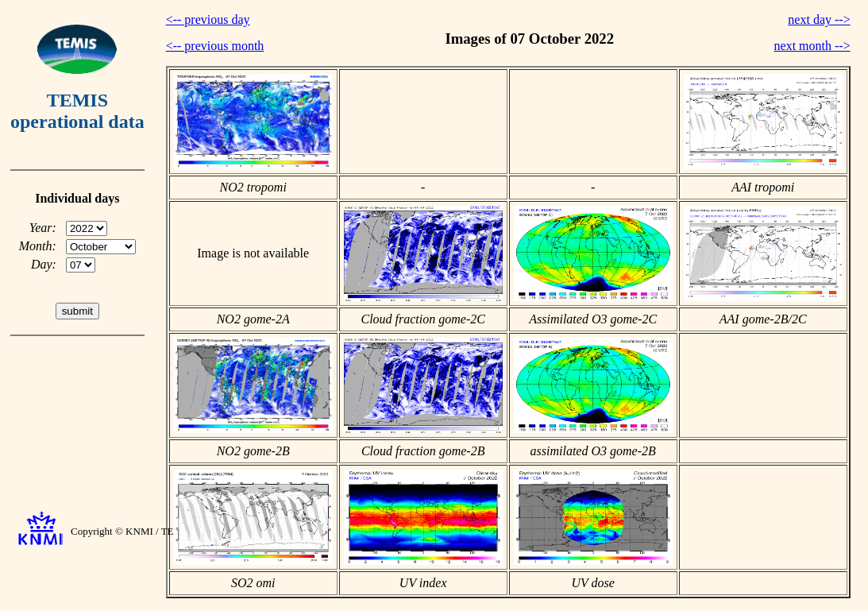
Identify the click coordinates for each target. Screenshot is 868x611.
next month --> (812, 46)
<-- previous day (208, 19)
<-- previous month (215, 46)
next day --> (819, 19)
